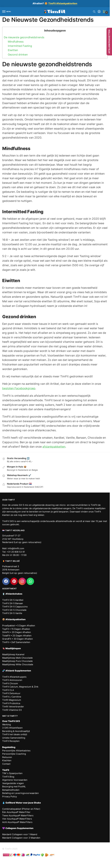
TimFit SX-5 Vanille (12, 613)
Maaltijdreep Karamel (13, 654)
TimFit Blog (8, 777)
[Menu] (7, 12)
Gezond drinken (18, 55)
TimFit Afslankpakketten (63, 3)
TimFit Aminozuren (12, 680)
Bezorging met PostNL (14, 787)
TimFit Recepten (11, 741)
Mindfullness (16, 42)
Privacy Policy (10, 797)
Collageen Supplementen (19, 828)
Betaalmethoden (11, 790)
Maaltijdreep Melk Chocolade (17, 658)
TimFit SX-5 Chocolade (14, 610)
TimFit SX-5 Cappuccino (15, 607)
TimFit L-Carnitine (12, 697)
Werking (7, 725)
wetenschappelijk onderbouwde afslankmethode (47, 521)
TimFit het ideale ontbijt (15, 734)
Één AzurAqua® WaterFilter (16, 812)
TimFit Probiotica (11, 703)
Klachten (7, 760)
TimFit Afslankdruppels (14, 677)
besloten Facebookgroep (19, 388)
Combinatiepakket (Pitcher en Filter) (21, 809)
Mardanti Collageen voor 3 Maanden (21, 838)
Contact (6, 764)
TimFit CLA (8, 690)
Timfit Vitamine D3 (12, 710)
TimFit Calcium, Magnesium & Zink (20, 687)
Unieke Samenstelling (14, 738)
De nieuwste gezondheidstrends (24, 37)
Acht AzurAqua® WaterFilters (17, 822)
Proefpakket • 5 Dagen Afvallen (19, 626)
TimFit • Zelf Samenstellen (16, 642)
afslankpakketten (54, 447)
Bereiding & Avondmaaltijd (16, 731)
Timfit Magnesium (12, 700)
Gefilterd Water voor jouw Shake (23, 803)
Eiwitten (13, 50)
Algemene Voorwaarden (15, 780)
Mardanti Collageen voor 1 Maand (20, 834)
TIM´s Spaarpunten (12, 773)
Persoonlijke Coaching (14, 754)
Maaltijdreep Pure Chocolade (17, 661)
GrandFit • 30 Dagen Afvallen (18, 639)
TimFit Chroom (10, 683)
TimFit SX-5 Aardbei (13, 600)
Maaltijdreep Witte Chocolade (18, 664)
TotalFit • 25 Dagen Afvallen (17, 636)
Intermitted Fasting (20, 46)
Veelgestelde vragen (13, 783)
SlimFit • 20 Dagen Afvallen (17, 632)
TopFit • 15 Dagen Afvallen (16, 629)
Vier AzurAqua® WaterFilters (17, 819)
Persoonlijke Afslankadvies (16, 751)
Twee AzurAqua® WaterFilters (18, 816)
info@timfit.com (16, 548)
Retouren (7, 757)
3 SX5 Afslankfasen (12, 728)
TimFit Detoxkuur (11, 693)
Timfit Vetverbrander (13, 707)
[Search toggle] (94, 12)
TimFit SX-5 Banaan (13, 603)
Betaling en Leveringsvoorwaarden (20, 793)
